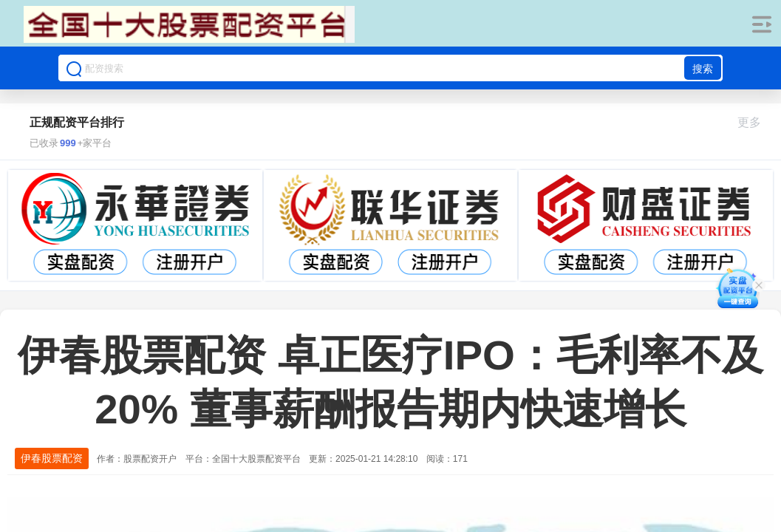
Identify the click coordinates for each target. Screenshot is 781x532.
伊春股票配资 (52, 458)
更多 (756, 122)
